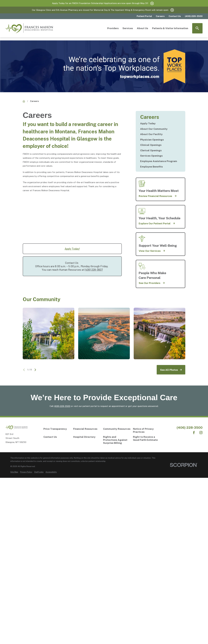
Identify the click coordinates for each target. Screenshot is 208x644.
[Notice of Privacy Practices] (147, 430)
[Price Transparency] (57, 429)
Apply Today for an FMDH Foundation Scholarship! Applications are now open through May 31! (100, 3)
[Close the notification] (152, 3)
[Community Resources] (117, 429)
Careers (160, 16)
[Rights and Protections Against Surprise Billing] (117, 440)
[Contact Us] (57, 437)
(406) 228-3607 (94, 270)
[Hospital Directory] (87, 437)
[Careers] (24, 101)
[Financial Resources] (87, 429)
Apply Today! (72, 249)
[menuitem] (160, 123)
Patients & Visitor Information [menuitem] (170, 28)
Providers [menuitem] (113, 28)
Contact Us (175, 16)
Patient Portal (144, 16)
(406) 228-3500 (62, 406)
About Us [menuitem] (142, 28)
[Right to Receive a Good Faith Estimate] (147, 438)
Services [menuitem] (128, 28)
